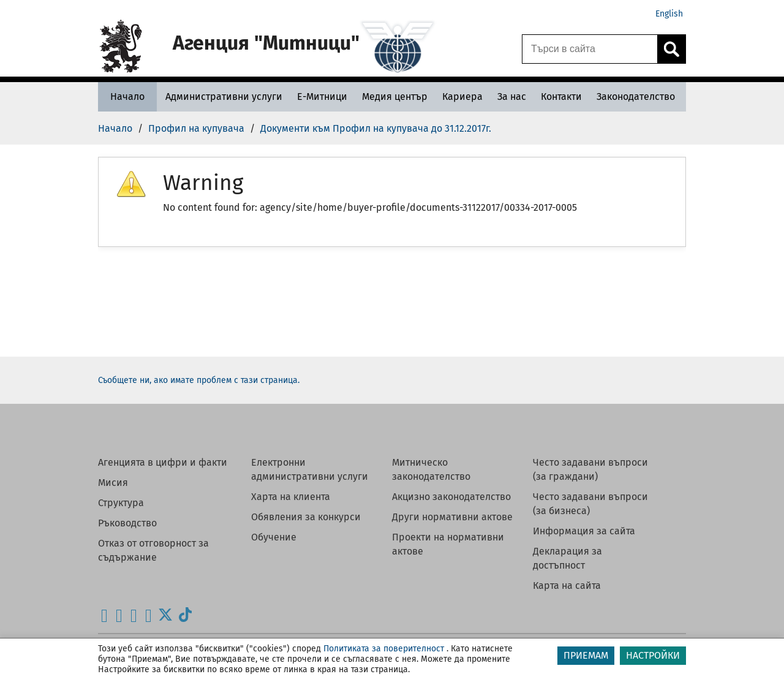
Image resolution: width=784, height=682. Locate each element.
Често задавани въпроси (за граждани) (590, 469)
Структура (121, 503)
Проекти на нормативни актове (448, 544)
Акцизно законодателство (451, 497)
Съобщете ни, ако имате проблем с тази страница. (199, 380)
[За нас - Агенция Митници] (512, 97)
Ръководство (127, 523)
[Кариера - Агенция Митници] (462, 97)
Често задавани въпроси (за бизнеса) (590, 504)
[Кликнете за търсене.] (671, 49)
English (669, 14)
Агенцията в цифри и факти (163, 462)
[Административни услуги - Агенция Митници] (224, 97)
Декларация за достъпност (567, 558)
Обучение (274, 537)
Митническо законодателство (431, 469)
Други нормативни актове (452, 517)
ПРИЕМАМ (586, 655)
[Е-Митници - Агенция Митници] (322, 97)
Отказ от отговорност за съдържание (153, 550)
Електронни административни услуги (310, 469)
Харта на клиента (291, 497)
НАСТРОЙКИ (653, 655)
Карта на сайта (567, 585)
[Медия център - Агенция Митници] (395, 97)
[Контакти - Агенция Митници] (561, 97)
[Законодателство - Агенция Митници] (636, 97)
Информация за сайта (584, 531)
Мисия (113, 483)
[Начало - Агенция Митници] (127, 97)
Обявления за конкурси (306, 517)
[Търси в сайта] (590, 49)
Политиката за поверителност (384, 649)
